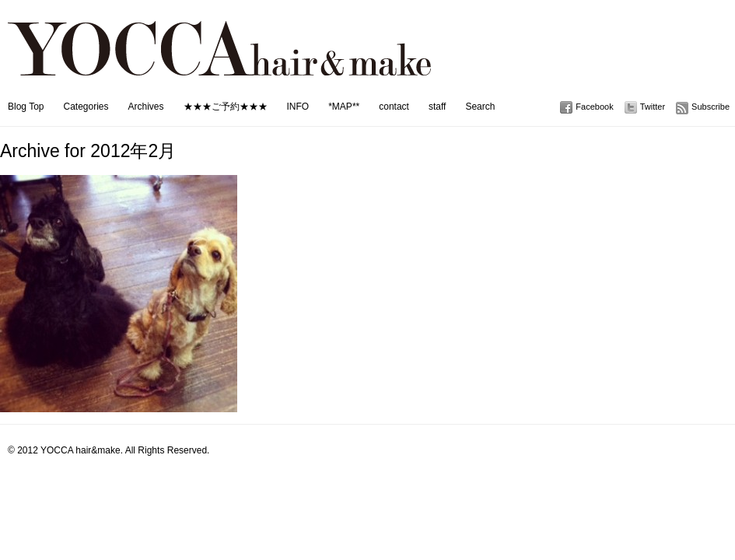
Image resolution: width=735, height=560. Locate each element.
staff (437, 107)
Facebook (594, 107)
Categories (86, 107)
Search (480, 107)
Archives (146, 107)
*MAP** (344, 107)
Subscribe (710, 107)
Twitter (653, 107)
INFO (298, 107)
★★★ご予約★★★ (226, 107)
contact (394, 107)
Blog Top (26, 107)
